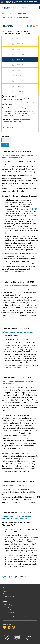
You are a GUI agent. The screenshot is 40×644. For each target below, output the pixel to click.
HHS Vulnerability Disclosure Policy (15, 617)
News (5, 591)
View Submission (8, 128)
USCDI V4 (20, 60)
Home (3, 14)
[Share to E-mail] (34, 26)
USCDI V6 (20, 70)
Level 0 (20, 91)
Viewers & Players (9, 610)
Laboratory (22, 14)
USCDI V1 (20, 38)
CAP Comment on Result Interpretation (18, 332)
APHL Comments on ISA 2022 (13, 485)
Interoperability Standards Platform (25, 8)
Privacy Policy (8, 605)
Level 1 (20, 86)
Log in (34, 8)
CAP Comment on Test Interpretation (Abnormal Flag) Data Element (17, 517)
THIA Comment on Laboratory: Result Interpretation (17, 382)
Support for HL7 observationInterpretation (19, 286)
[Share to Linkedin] (31, 26)
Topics (5, 594)
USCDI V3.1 (20, 54)
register (11, 577)
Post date (5, 136)
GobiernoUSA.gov (9, 612)
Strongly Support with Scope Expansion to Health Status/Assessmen (19, 156)
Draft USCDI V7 (20, 75)
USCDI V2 (20, 44)
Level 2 (20, 81)
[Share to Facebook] (28, 26)
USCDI (12, 14)
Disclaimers (7, 607)
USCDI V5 (20, 65)
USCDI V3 (20, 49)
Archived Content (9, 596)
